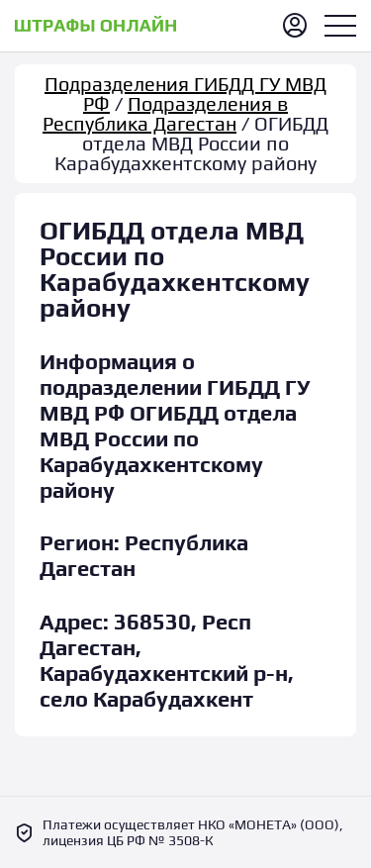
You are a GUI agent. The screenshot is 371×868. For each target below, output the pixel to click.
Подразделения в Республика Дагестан (165, 113)
